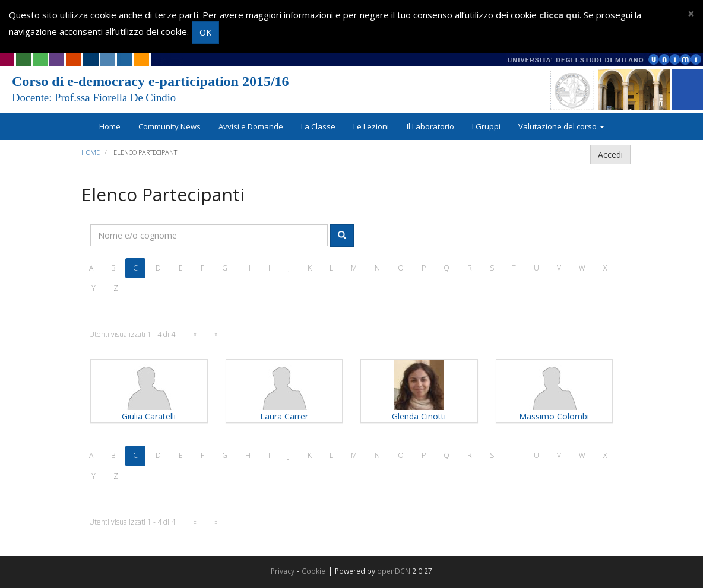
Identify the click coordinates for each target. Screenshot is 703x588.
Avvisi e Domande (251, 126)
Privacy (283, 571)
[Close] (691, 14)
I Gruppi (486, 126)
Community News (170, 126)
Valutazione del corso (561, 126)
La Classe (318, 126)
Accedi (610, 155)
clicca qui (559, 15)
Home (110, 126)
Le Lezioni (371, 126)
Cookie (313, 571)
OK (205, 32)
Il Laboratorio (430, 126)
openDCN (394, 571)
